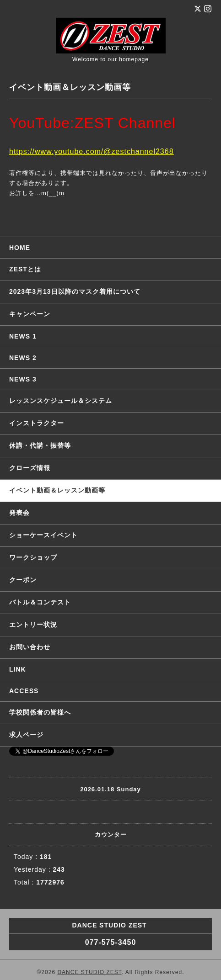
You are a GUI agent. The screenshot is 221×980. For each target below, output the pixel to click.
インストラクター (37, 423)
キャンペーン (30, 314)
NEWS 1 (23, 336)
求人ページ (26, 735)
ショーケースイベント (43, 535)
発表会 (19, 513)
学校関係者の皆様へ (40, 712)
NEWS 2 (23, 358)
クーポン (23, 580)
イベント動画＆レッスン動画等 (57, 490)
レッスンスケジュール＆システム (61, 401)
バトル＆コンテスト (40, 602)
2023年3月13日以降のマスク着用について (75, 291)
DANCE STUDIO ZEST (89, 972)
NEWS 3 (23, 379)
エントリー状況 (33, 625)
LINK (18, 669)
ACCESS (24, 691)
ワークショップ (33, 557)
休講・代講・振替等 (40, 445)
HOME (20, 248)
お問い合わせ (30, 647)
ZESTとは (25, 269)
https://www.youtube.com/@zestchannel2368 (92, 151)
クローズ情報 (30, 468)
